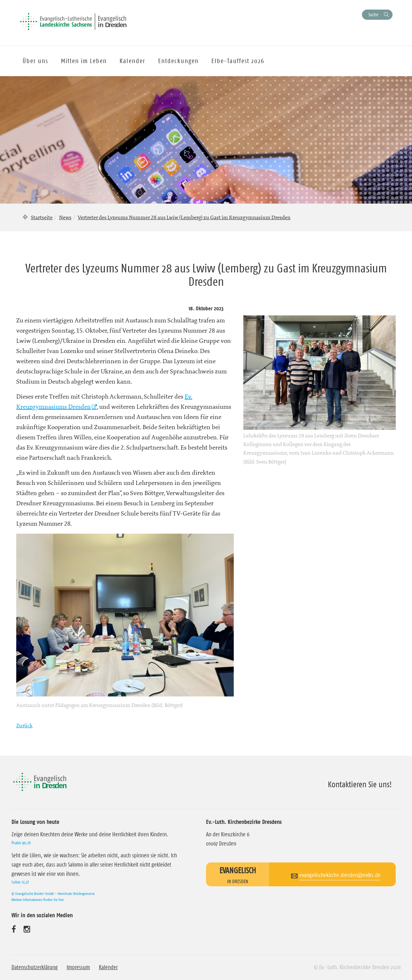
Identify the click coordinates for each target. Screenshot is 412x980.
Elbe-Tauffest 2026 (238, 61)
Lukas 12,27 (20, 882)
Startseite (42, 217)
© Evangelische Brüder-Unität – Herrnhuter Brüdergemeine (53, 894)
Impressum (78, 967)
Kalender (108, 967)
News (65, 217)
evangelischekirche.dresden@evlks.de (340, 875)
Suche (373, 14)
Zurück (24, 725)
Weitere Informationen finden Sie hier (38, 900)
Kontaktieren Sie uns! (360, 784)
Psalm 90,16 (21, 843)
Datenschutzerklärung (35, 967)
